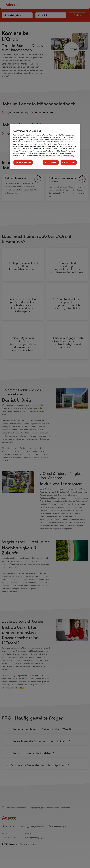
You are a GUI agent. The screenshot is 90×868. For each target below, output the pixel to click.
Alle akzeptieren (69, 162)
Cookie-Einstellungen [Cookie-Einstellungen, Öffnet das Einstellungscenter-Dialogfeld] (23, 162)
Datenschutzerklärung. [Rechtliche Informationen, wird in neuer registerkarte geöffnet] (66, 156)
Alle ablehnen (51, 162)
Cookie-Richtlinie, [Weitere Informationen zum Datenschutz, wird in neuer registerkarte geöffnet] (49, 156)
